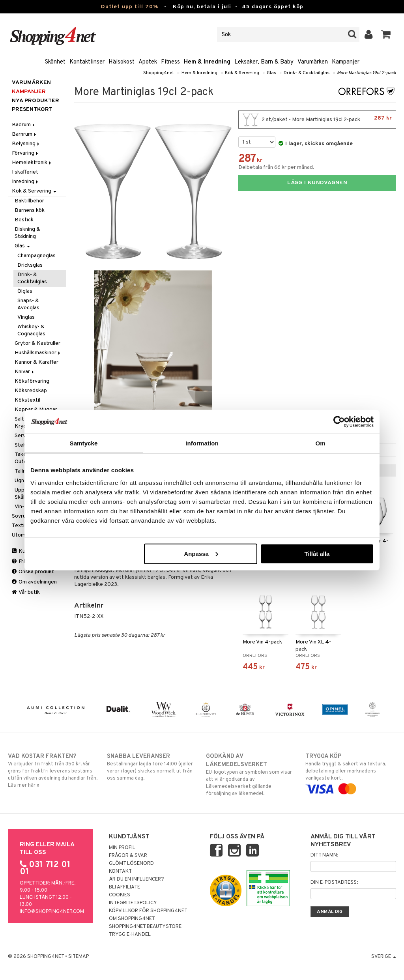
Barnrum (25, 134)
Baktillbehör (29, 201)
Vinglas (26, 317)
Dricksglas (30, 265)
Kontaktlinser (87, 62)
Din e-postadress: (334, 883)
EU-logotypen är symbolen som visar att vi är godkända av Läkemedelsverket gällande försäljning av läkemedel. (251, 775)
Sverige (384, 957)
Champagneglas (36, 256)
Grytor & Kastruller (37, 343)
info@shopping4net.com (52, 912)
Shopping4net (159, 73)
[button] (386, 35)
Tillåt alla (317, 553)
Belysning (26, 144)
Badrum (24, 125)
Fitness (170, 62)
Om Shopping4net (132, 919)
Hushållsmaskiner (38, 353)
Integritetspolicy (133, 903)
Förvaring (26, 153)
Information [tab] (202, 443)
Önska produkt (33, 572)
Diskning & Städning (27, 233)
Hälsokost (122, 62)
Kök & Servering (242, 73)
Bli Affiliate (124, 887)
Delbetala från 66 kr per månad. (276, 167)
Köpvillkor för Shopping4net (148, 911)
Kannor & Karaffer (36, 362)
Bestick (24, 220)
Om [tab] (320, 443)
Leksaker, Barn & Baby (264, 62)
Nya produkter (36, 101)
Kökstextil (27, 400)
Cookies (120, 895)
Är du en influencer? (137, 879)
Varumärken (313, 62)
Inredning (26, 182)
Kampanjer (346, 62)
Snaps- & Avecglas (28, 304)
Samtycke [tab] (84, 443)
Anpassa (201, 553)
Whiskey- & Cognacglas (31, 330)
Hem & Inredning (207, 62)
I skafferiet (25, 172)
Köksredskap (31, 391)
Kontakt (120, 872)
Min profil (122, 848)
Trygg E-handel (130, 935)
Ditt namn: (324, 855)
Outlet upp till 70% (129, 7)
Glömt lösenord (131, 864)
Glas (271, 73)
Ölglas (25, 291)
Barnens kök (30, 210)
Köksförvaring (32, 381)
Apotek (148, 62)
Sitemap (79, 957)
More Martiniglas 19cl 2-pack (367, 73)
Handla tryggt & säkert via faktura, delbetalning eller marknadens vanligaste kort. (351, 772)
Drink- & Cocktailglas (307, 73)
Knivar (25, 372)
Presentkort (32, 109)
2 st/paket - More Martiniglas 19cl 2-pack (317, 120)
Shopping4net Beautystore (145, 927)
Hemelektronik (32, 163)
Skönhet (55, 62)
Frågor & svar (128, 856)
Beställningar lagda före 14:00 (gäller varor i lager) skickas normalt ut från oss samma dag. (152, 767)
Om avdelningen (34, 582)
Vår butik (26, 592)
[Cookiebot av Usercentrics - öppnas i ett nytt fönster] (339, 422)
